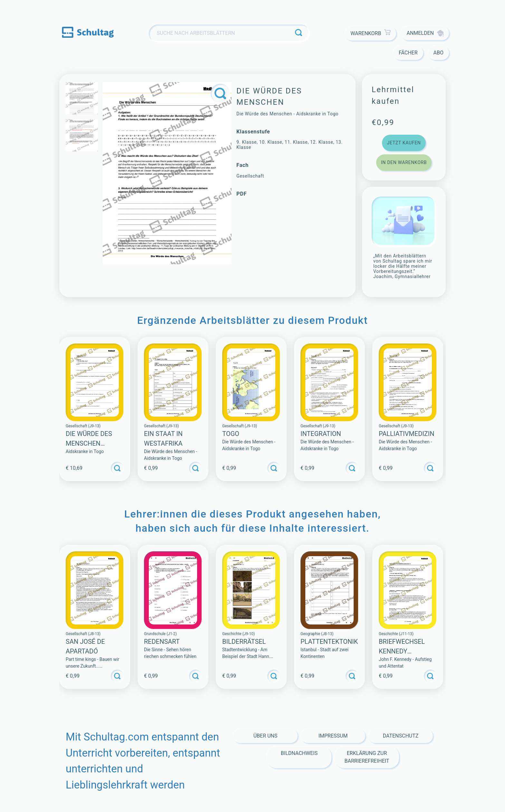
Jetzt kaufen (404, 143)
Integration (321, 434)
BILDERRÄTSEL (244, 642)
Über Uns (266, 736)
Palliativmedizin (406, 434)
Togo (231, 434)
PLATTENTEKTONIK (329, 642)
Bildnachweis (299, 753)
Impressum (333, 736)
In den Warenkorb (404, 162)
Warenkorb (371, 33)
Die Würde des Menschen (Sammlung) (89, 443)
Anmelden (425, 33)
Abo (438, 53)
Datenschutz (401, 736)
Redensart (162, 642)
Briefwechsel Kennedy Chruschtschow (407, 651)
